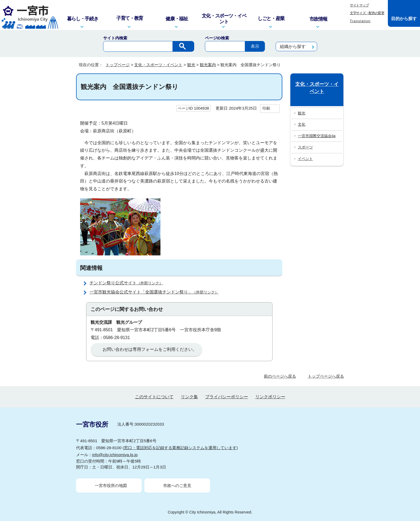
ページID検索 (217, 38)
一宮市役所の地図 (111, 485)
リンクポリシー (270, 397)
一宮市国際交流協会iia (317, 136)
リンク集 (189, 397)
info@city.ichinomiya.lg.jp (115, 455)
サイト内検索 (115, 38)
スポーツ (305, 147)
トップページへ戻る (326, 376)
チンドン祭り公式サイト (128, 283)
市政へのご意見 (177, 485)
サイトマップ (359, 5)
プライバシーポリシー (227, 397)
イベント (305, 159)
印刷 (266, 108)
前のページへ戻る (280, 376)
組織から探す (293, 46)
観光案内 (208, 65)
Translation (360, 21)
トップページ (118, 65)
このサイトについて (154, 397)
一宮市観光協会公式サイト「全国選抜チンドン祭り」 (156, 292)
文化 (302, 124)
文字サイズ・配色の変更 (367, 13)
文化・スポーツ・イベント (158, 65)
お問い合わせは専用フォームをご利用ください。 (150, 349)
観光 (191, 65)
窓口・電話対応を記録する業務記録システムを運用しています (180, 448)
